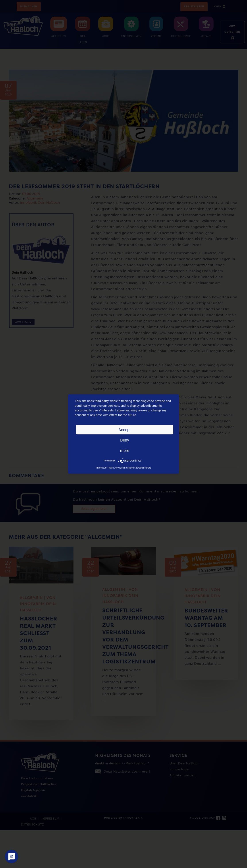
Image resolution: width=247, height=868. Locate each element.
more (125, 450)
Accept (125, 430)
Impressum (101, 468)
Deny (125, 440)
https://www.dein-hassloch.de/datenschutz (130, 468)
